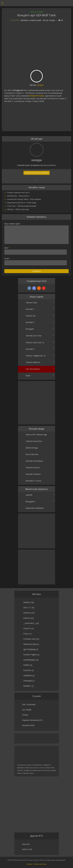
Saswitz (26, 602)
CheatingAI (28, 681)
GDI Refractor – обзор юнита (18, 196)
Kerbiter (26, 665)
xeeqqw (52, 20)
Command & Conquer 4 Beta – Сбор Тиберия (24, 199)
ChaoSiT (27, 628)
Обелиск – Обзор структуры (18, 209)
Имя (7, 248)
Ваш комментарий (12, 224)
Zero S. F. (27, 608)
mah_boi (27, 618)
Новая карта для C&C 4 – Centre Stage (22, 203)
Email (7, 258)
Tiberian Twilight (37, 12)
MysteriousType (30, 644)
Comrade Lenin (29, 639)
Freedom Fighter (30, 655)
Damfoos (27, 613)
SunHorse (27, 670)
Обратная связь (40, 864)
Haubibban (28, 675)
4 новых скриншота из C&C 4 (18, 192)
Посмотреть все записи (37, 173)
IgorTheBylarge (30, 649)
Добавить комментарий (31, 20)
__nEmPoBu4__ (29, 623)
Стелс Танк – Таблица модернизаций (22, 206)
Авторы (30, 864)
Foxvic (26, 634)
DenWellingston (30, 660)
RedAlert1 (27, 686)
